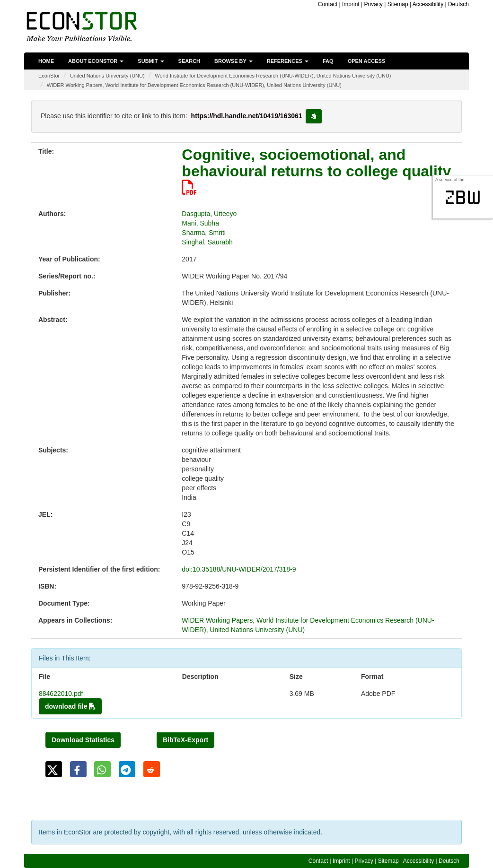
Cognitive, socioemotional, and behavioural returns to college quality (316, 170)
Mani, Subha (200, 223)
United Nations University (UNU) (107, 76)
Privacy (373, 4)
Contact (328, 4)
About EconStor (96, 61)
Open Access (367, 61)
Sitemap (398, 4)
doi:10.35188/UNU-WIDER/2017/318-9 (239, 569)
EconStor (49, 76)
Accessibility (428, 4)
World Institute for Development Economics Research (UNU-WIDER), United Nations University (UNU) (273, 76)
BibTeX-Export (185, 740)
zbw (463, 198)
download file (70, 706)
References (288, 61)
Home (46, 61)
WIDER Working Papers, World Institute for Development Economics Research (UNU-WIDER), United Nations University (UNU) (194, 85)
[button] (54, 769)
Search (189, 61)
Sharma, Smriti (204, 233)
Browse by (233, 61)
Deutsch (458, 4)
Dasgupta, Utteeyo (209, 214)
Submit (151, 61)
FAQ (328, 61)
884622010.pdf (61, 694)
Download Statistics (83, 740)
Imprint (351, 4)
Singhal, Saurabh (207, 242)
